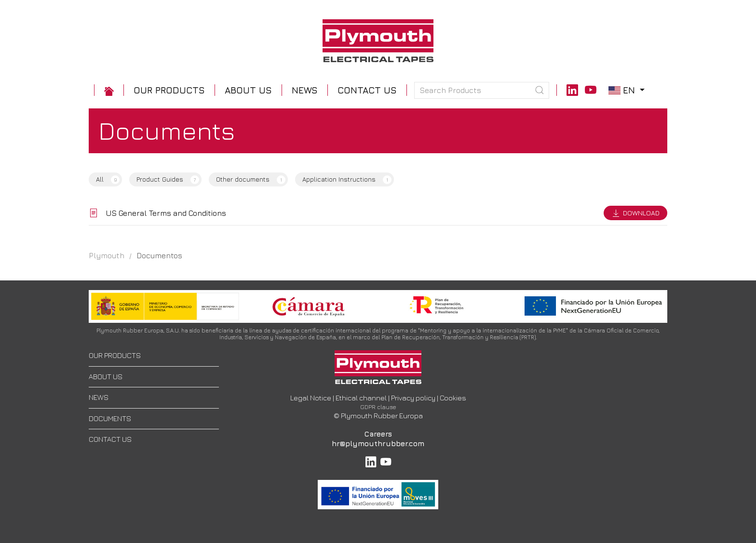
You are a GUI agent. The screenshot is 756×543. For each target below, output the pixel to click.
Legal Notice (311, 398)
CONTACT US (110, 439)
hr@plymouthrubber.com (378, 444)
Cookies (453, 398)
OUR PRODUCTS (115, 355)
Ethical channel (361, 398)
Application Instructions (347, 180)
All (108, 180)
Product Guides (168, 180)
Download (635, 213)
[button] (169, 90)
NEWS (99, 397)
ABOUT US (106, 377)
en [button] (628, 90)
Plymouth (107, 255)
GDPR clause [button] (378, 407)
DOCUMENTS (110, 418)
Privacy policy (413, 398)
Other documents (251, 180)
